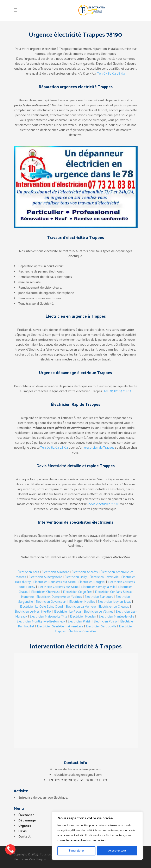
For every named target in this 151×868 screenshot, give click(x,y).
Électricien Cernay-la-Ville (98, 587)
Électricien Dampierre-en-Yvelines (59, 597)
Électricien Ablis (28, 572)
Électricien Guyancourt (51, 602)
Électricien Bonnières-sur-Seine (54, 582)
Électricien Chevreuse (46, 592)
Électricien (26, 815)
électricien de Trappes (99, 448)
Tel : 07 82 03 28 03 (111, 74)
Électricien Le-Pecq (67, 612)
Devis (23, 831)
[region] (97, 836)
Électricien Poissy (106, 622)
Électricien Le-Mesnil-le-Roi (33, 612)
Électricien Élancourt (99, 597)
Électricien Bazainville (104, 577)
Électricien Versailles (82, 631)
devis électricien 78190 (104, 504)
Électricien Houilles (82, 602)
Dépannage (27, 821)
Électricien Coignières (78, 592)
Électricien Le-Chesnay (114, 607)
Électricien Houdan (83, 617)
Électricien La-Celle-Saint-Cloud (41, 607)
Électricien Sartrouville (101, 626)
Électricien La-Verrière (81, 607)
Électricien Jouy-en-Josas (114, 602)
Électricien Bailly (76, 577)
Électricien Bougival (92, 582)
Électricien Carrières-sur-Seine (58, 587)
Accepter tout (117, 851)
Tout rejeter (76, 851)
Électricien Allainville (55, 572)
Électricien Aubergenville (45, 577)
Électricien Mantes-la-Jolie (116, 617)
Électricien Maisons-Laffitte (49, 617)
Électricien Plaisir (79, 622)
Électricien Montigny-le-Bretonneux (41, 622)
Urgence (25, 826)
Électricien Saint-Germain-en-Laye (60, 626)
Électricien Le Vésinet (98, 612)
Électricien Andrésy (85, 572)
